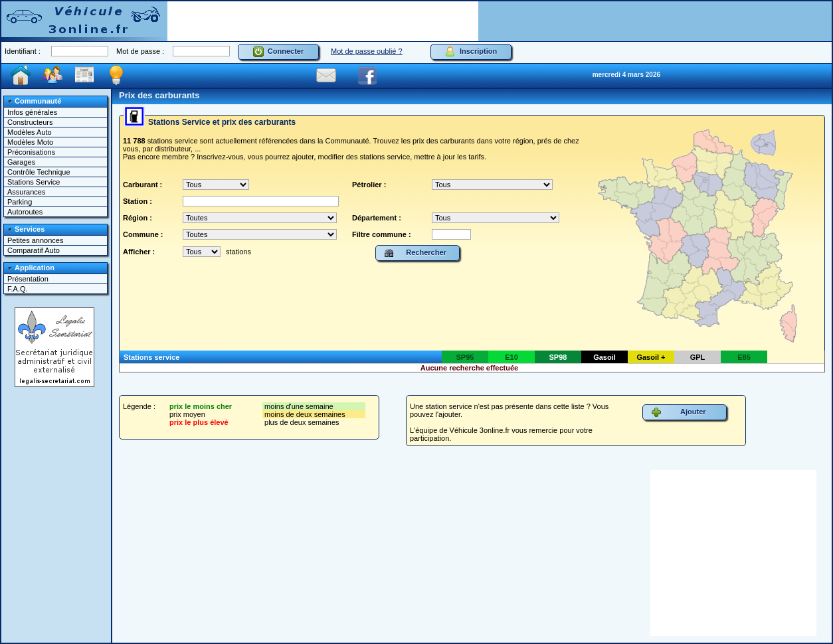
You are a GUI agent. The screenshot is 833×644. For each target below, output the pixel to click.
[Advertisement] (323, 21)
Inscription (471, 52)
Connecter (279, 52)
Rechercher (415, 253)
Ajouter (679, 412)
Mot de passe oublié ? (367, 51)
